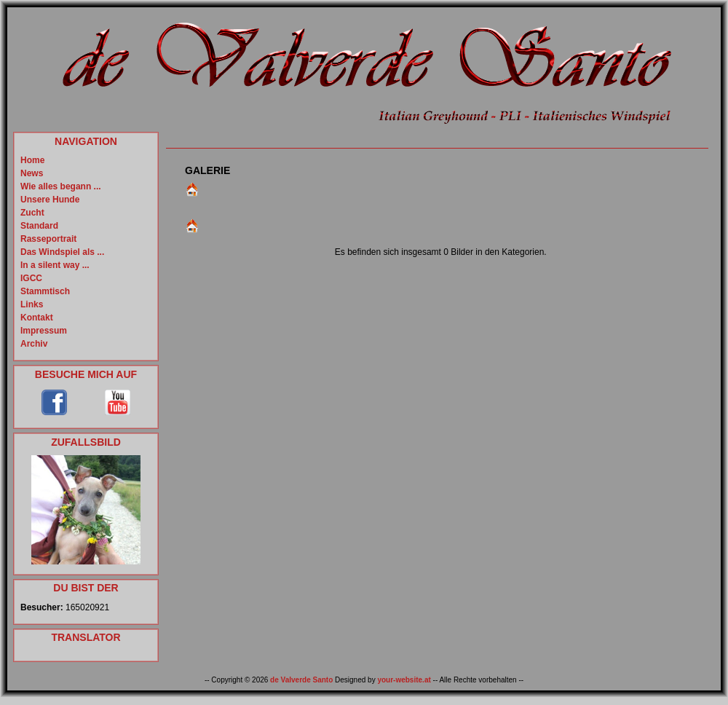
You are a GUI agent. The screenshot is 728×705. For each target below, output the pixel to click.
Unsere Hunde (50, 200)
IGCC (31, 278)
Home (32, 160)
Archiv (34, 344)
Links (32, 304)
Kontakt (37, 318)
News (32, 173)
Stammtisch (45, 291)
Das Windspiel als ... (62, 252)
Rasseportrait (48, 239)
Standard (39, 226)
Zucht (32, 213)
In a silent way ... (55, 265)
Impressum (44, 331)
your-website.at (404, 680)
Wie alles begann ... (61, 186)
